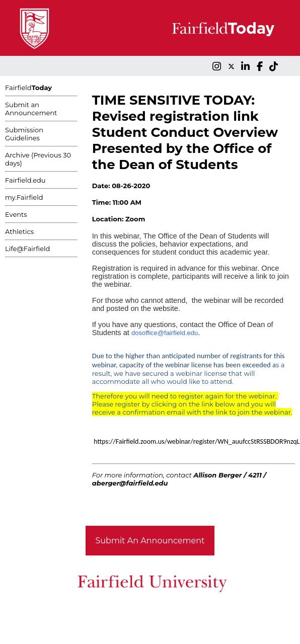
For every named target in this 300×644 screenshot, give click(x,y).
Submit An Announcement (150, 541)
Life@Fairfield (27, 249)
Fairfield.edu (25, 180)
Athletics (19, 231)
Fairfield (28, 88)
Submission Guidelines (24, 134)
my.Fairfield (24, 197)
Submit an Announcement (31, 109)
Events (16, 214)
